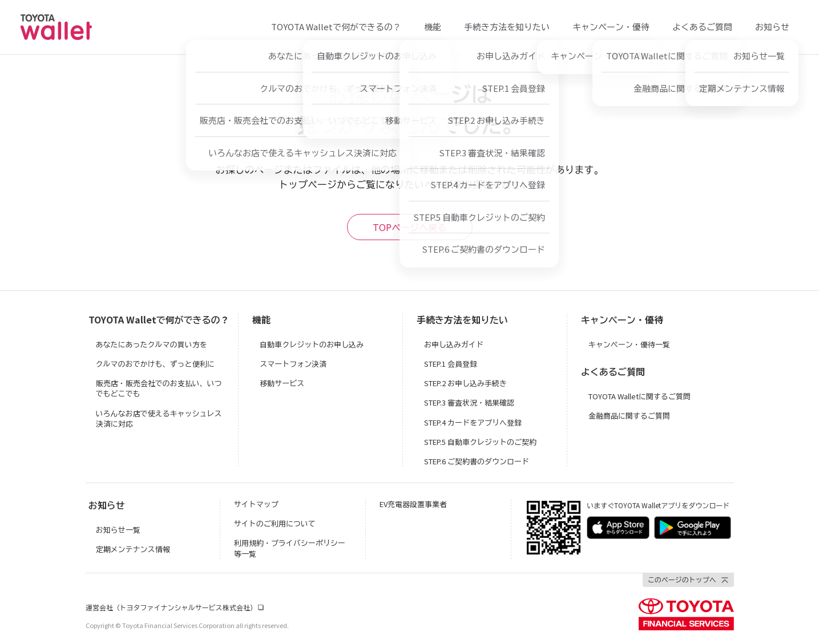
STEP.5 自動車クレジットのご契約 (480, 442)
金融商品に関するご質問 (629, 416)
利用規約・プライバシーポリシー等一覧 (290, 548)
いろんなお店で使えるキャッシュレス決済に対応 (159, 418)
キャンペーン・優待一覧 (629, 344)
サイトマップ (256, 504)
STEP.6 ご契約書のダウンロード (477, 461)
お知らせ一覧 (118, 530)
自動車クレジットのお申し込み (312, 344)
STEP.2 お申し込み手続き (465, 383)
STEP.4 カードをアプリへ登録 (473, 422)
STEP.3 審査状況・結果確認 (469, 402)
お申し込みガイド (454, 344)
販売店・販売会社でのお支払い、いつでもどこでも (159, 388)
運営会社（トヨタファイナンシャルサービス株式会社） (171, 607)
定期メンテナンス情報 (133, 549)
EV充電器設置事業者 (413, 504)
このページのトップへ (682, 579)
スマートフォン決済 (293, 364)
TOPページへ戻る (409, 227)
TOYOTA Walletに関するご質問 (640, 396)
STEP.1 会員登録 (451, 364)
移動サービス (282, 383)
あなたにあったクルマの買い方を (152, 344)
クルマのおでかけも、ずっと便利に (155, 364)
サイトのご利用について (275, 523)
